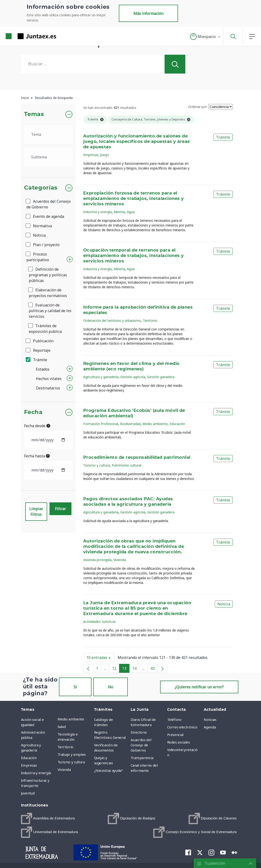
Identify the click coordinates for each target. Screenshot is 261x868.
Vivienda (120, 560)
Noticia (36, 235)
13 (126, 669)
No (111, 687)
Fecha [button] (33, 412)
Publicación (40, 341)
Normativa (39, 226)
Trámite (37, 360)
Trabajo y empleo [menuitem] (72, 754)
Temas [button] (34, 114)
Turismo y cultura (97, 465)
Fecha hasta (37, 456)
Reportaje (38, 350)
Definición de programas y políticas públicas (48, 275)
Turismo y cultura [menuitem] (71, 762)
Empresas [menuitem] (29, 765)
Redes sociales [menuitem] (179, 742)
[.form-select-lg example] (48, 134)
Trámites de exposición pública (45, 329)
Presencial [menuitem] (175, 735)
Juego (105, 155)
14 (136, 669)
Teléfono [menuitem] (174, 719)
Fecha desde (37, 426)
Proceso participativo (38, 257)
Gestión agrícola (133, 377)
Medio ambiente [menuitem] (71, 719)
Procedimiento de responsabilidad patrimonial (137, 458)
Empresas (91, 155)
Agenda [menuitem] (210, 727)
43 (154, 669)
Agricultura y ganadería (101, 377)
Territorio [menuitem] (66, 747)
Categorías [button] (41, 188)
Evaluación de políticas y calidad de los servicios (50, 311)
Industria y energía (97, 212)
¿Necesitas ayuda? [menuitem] (108, 770)
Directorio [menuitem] (139, 732)
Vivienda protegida (97, 560)
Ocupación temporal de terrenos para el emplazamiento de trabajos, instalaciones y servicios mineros (134, 256)
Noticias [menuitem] (210, 719)
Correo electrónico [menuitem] (182, 727)
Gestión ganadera (161, 377)
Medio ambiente (155, 424)
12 (116, 669)
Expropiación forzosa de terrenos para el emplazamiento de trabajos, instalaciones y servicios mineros (134, 199)
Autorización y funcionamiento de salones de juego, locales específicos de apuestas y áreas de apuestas (137, 142)
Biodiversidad (130, 424)
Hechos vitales (49, 379)
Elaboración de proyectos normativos (48, 293)
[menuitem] (48, 818)
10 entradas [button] (100, 658)
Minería (119, 212)
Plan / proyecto (43, 245)
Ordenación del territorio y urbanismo (112, 320)
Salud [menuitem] (62, 727)
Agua (131, 212)
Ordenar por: (198, 107)
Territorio (150, 320)
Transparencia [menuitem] (142, 758)
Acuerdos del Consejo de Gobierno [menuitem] (141, 745)
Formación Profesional (101, 424)
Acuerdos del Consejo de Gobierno (49, 204)
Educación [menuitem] (29, 758)
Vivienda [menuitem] (64, 769)
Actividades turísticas (99, 622)
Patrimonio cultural (126, 465)
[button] (205, 37)
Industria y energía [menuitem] (36, 773)
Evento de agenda (45, 216)
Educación (177, 424)
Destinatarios (48, 388)
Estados (43, 369)
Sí (75, 687)
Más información (148, 13)
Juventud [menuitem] (28, 793)
